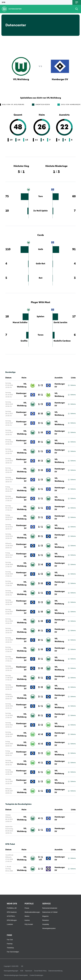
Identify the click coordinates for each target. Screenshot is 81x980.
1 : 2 (40, 385)
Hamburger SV (60, 385)
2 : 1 (40, 423)
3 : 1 (40, 659)
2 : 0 (40, 470)
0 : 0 (40, 414)
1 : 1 (40, 451)
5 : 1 (40, 678)
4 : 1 (40, 763)
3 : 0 (40, 583)
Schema (72, 385)
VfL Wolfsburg (22, 385)
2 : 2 (40, 602)
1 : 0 (40, 433)
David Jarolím (60, 323)
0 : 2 (40, 461)
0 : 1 (40, 395)
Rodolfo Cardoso (62, 341)
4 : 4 (40, 734)
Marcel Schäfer (20, 323)
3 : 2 (40, 725)
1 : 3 (40, 404)
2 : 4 (40, 565)
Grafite (24, 341)
